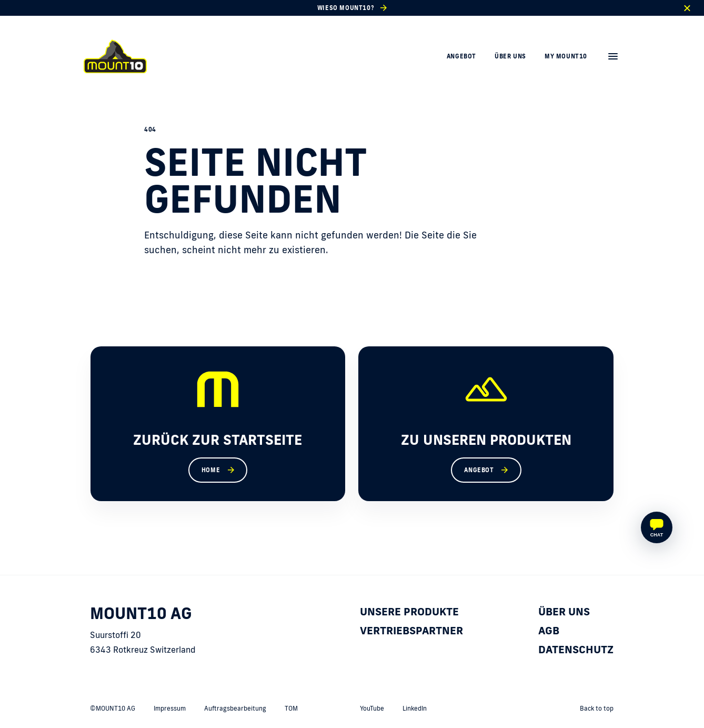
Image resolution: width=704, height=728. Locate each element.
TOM (291, 708)
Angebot (461, 56)
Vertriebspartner (411, 630)
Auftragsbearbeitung (235, 708)
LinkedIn (415, 708)
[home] (115, 56)
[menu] (613, 56)
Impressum (170, 708)
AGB (549, 630)
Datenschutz (576, 649)
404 (150, 129)
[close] (687, 8)
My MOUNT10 (566, 56)
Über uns (510, 56)
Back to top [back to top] (597, 708)
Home (211, 470)
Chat (657, 535)
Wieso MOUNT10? (346, 8)
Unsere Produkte (409, 611)
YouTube (372, 708)
